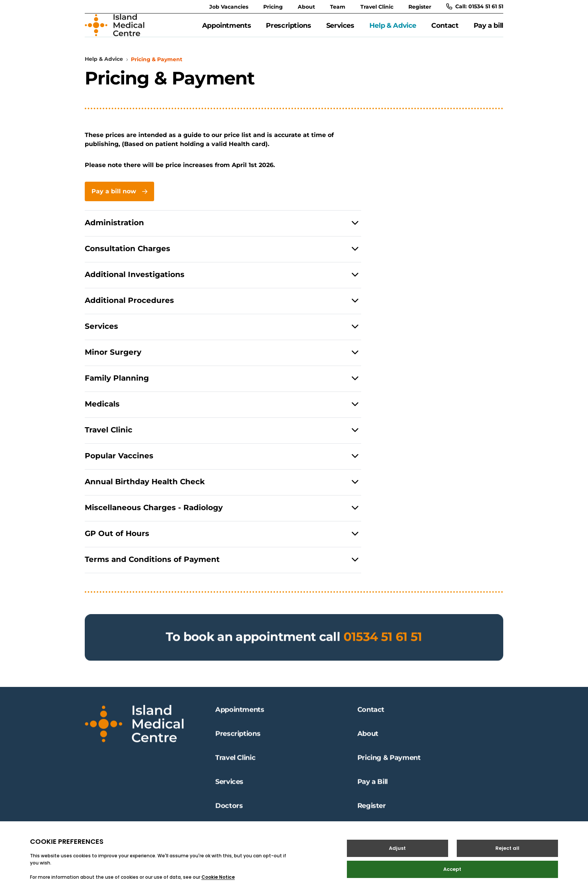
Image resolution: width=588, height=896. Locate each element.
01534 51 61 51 (383, 651)
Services (340, 30)
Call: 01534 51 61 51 (475, 6)
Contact (445, 30)
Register (420, 7)
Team (338, 7)
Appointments (227, 30)
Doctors (229, 812)
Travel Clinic (377, 7)
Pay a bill (488, 30)
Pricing (273, 7)
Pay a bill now (119, 200)
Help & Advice (393, 30)
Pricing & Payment (389, 764)
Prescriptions (288, 30)
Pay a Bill (373, 788)
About (306, 7)
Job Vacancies (229, 7)
